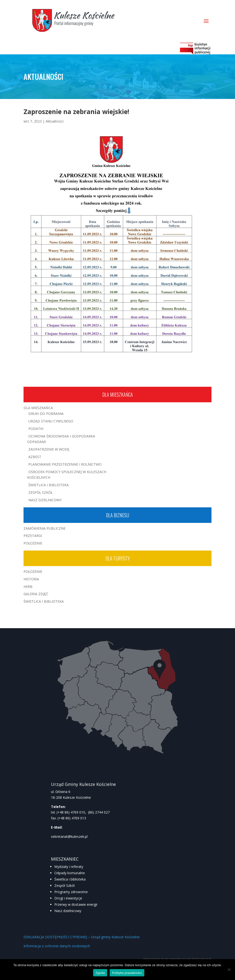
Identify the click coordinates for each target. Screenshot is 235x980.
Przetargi (33, 536)
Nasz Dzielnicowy (45, 500)
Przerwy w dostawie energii (76, 904)
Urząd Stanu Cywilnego (51, 421)
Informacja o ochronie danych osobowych (57, 946)
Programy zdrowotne (71, 892)
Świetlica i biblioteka (70, 879)
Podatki (36, 429)
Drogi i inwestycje (68, 898)
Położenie (33, 543)
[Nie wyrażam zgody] (229, 970)
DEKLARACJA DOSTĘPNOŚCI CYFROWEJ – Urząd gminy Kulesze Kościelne (82, 937)
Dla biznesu (117, 515)
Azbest (35, 457)
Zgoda (100, 973)
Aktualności (55, 121)
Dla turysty (118, 558)
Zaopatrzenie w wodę (49, 449)
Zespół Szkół (41, 492)
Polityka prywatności (127, 973)
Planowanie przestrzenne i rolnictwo (65, 464)
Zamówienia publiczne (45, 528)
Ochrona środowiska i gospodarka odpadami (61, 439)
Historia (31, 579)
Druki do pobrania (46, 414)
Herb (28, 587)
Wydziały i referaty (69, 867)
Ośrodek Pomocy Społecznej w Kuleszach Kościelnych (67, 475)
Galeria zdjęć (36, 594)
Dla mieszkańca (118, 395)
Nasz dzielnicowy (68, 911)
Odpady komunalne (70, 873)
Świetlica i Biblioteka (49, 485)
